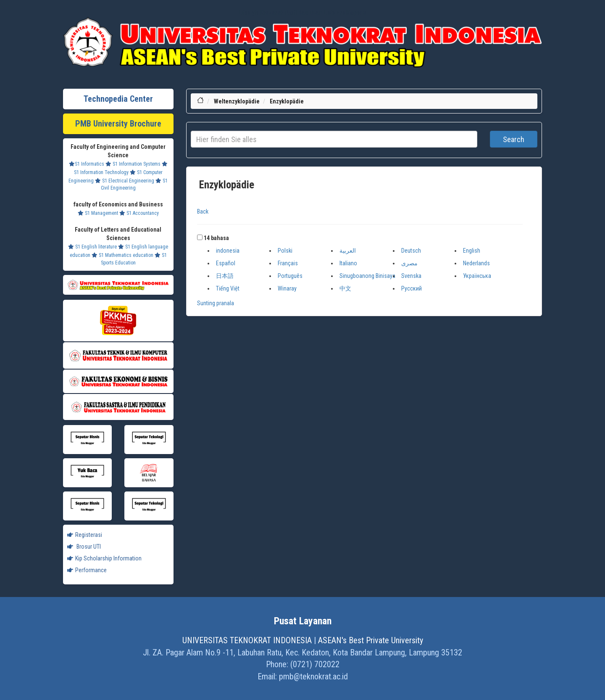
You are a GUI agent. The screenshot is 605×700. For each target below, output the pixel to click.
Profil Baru (297, 13)
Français (288, 263)
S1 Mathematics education (122, 255)
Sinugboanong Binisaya (367, 276)
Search (514, 139)
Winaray (287, 288)
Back (203, 211)
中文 (345, 288)
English (472, 251)
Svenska (411, 276)
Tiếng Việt (228, 288)
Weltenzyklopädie (237, 101)
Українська (477, 276)
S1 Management (98, 213)
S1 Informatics (87, 164)
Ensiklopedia (352, 13)
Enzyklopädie (287, 101)
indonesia (228, 251)
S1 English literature (92, 247)
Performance (87, 570)
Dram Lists (323, 13)
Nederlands (476, 263)
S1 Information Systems (133, 164)
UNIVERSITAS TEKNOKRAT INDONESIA (247, 640)
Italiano (348, 263)
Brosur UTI (84, 547)
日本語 (225, 276)
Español (226, 263)
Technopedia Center (118, 99)
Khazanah (272, 13)
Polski (285, 251)
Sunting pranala (216, 303)
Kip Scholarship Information (104, 558)
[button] (200, 237)
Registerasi (85, 535)
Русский (412, 288)
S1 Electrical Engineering (125, 181)
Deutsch (411, 251)
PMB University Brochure (118, 124)
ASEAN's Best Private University (371, 640)
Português (290, 276)
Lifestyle (249, 13)
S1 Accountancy (139, 213)
